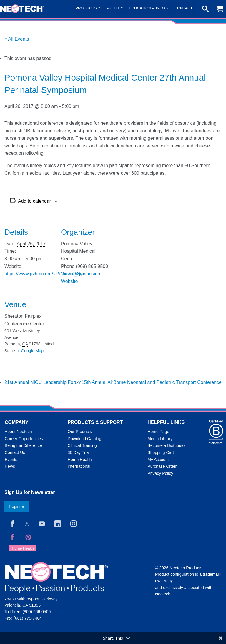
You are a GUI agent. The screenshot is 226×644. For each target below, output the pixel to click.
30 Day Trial (79, 452)
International (79, 466)
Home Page (158, 432)
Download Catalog (84, 439)
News (10, 466)
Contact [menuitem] (184, 8)
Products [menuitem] (86, 8)
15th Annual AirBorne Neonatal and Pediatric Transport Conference (152, 382)
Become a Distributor (167, 445)
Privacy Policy (160, 473)
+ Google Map (30, 351)
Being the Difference (23, 445)
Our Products (80, 432)
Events (11, 460)
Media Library (160, 439)
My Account (158, 460)
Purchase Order (162, 466)
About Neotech (18, 432)
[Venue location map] (92, 330)
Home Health (80, 460)
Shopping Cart (161, 452)
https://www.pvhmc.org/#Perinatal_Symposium (53, 274)
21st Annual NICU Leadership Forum (43, 382)
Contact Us (15, 452)
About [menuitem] (113, 8)
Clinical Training (82, 445)
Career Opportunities (24, 439)
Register (16, 507)
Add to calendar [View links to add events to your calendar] (34, 201)
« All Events (17, 39)
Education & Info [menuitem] (147, 8)
